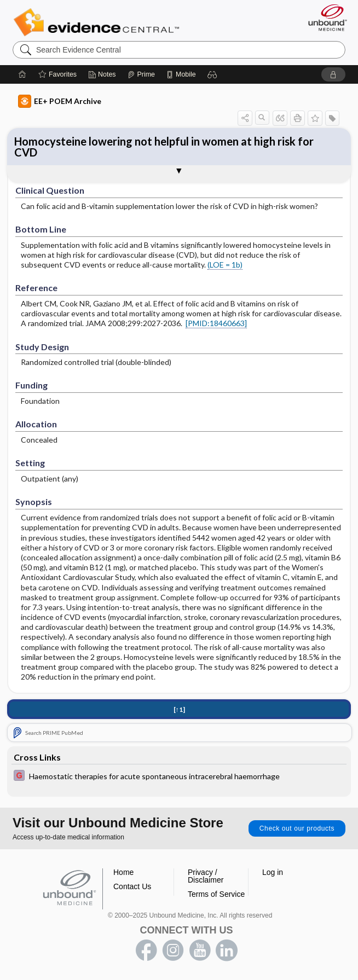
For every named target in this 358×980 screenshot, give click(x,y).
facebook (146, 950)
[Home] (22, 74)
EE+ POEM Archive (60, 101)
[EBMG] (179, 777)
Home (123, 872)
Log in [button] (273, 872)
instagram (173, 950)
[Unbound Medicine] (324, 18)
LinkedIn (227, 950)
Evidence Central (99, 22)
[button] (212, 74)
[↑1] (179, 709)
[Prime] (141, 74)
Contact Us (132, 886)
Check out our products (297, 828)
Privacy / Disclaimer (206, 876)
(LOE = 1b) (225, 265)
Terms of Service (216, 894)
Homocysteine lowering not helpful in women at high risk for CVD (164, 147)
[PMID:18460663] (216, 323)
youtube (200, 950)
